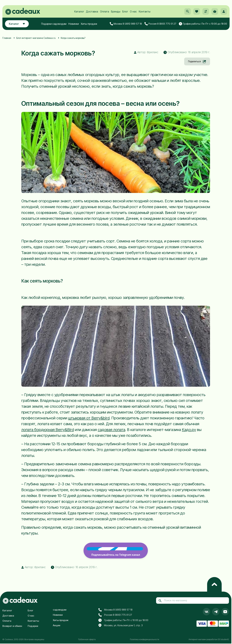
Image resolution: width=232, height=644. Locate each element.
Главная (7, 38)
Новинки (74, 24)
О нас (133, 11)
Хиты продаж (89, 24)
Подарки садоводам (54, 24)
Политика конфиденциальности (145, 639)
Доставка (92, 11)
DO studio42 (223, 639)
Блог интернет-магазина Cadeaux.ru (36, 38)
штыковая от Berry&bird (89, 418)
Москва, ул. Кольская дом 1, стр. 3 (121, 625)
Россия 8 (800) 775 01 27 (160, 24)
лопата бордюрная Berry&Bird (48, 430)
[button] (188, 11)
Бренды (116, 11)
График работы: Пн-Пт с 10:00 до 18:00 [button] (203, 24)
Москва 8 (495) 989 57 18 (126, 24)
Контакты (145, 11)
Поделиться (197, 61)
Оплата (105, 11)
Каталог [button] (17, 24)
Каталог (79, 11)
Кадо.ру (189, 430)
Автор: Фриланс (146, 52)
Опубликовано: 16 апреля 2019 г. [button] (187, 52)
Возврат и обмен (12, 626)
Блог (125, 11)
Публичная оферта (87, 639)
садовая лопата (111, 430)
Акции (57, 625)
